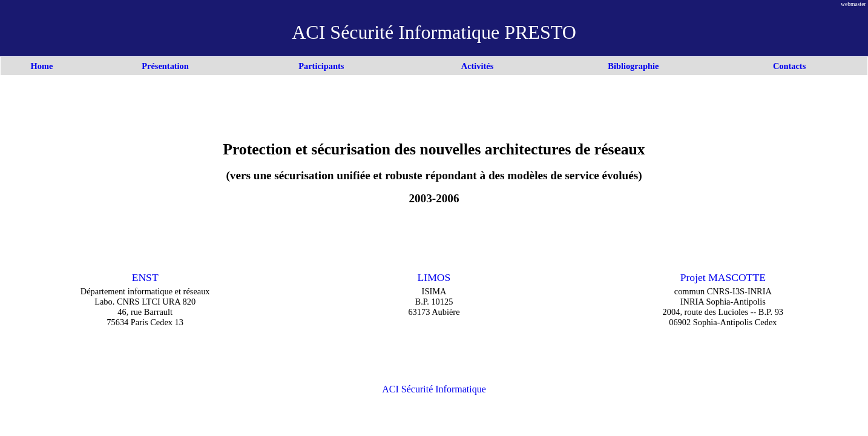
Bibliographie (633, 66)
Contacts (789, 66)
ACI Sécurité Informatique (434, 389)
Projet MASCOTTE (723, 277)
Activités (478, 66)
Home (42, 66)
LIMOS (434, 277)
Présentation (165, 66)
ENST (145, 277)
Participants (321, 66)
